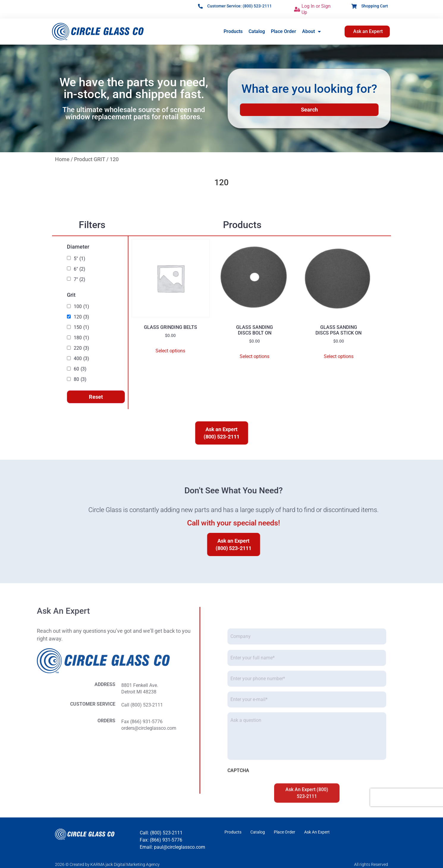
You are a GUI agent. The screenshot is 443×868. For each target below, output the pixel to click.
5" (80, 259)
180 (81, 338)
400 (81, 359)
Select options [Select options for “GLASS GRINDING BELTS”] (170, 351)
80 (80, 379)
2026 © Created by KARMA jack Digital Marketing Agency (107, 864)
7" (80, 280)
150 (81, 327)
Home (62, 159)
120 (81, 317)
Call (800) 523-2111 (33, 705)
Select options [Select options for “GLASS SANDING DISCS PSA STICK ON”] (339, 356)
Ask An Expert (317, 832)
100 (81, 307)
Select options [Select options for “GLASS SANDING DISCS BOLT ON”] (255, 356)
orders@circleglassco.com (39, 728)
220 (81, 348)
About (311, 32)
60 (80, 369)
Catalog (257, 31)
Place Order (283, 31)
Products (233, 31)
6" (80, 269)
